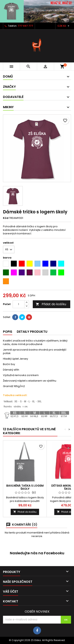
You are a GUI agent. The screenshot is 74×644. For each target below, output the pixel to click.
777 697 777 (25, 26)
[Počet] (19, 304)
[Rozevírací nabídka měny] (64, 26)
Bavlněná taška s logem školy (25, 487)
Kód (6, 218)
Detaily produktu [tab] (32, 332)
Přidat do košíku (51, 304)
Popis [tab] (8, 332)
